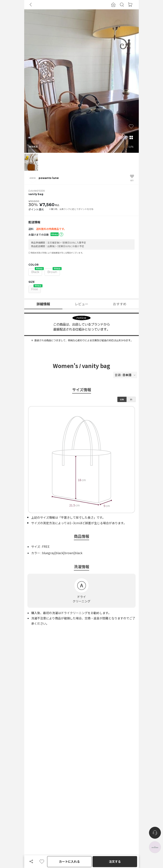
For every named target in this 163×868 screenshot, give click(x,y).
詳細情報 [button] (43, 304)
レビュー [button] (81, 304)
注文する (115, 862)
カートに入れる (69, 862)
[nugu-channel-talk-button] (155, 833)
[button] (122, 5)
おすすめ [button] (120, 304)
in (131, 399)
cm (122, 399)
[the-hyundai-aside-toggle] (155, 847)
